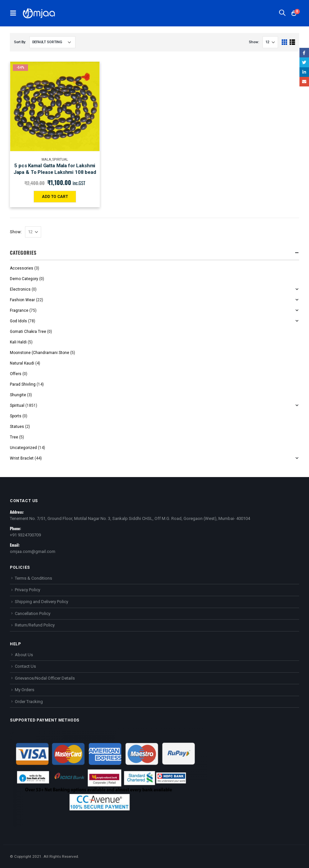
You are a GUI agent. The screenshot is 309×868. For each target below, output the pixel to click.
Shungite (18, 395)
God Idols (18, 321)
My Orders (25, 690)
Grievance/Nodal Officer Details (45, 678)
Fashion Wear (22, 300)
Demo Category (24, 279)
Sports (16, 416)
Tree (14, 437)
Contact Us (25, 666)
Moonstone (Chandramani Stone (40, 353)
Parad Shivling (23, 384)
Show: (254, 42)
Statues (17, 427)
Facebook (304, 53)
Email (304, 82)
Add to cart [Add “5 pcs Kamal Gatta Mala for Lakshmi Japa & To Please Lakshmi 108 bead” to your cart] (55, 197)
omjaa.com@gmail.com (33, 551)
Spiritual (60, 160)
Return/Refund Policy (35, 625)
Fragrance (19, 310)
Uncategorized (23, 448)
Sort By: (20, 42)
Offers (16, 374)
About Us (24, 655)
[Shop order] (52, 42)
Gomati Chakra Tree (28, 332)
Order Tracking (29, 702)
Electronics (20, 289)
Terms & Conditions (33, 578)
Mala (46, 160)
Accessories (22, 268)
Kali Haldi (18, 342)
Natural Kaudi (22, 363)
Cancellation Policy (33, 613)
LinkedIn (304, 72)
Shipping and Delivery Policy (42, 602)
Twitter (304, 62)
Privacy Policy (28, 590)
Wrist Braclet (22, 458)
